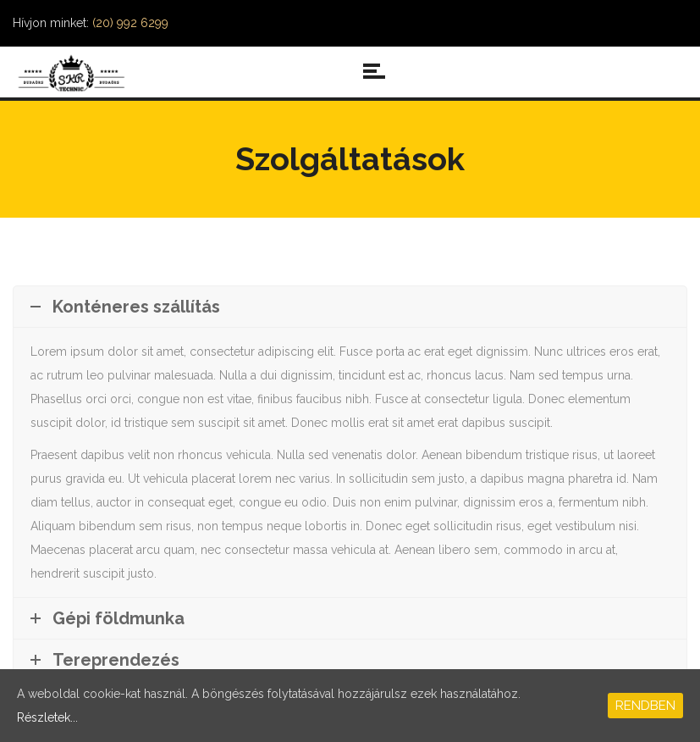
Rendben (645, 706)
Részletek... (47, 717)
